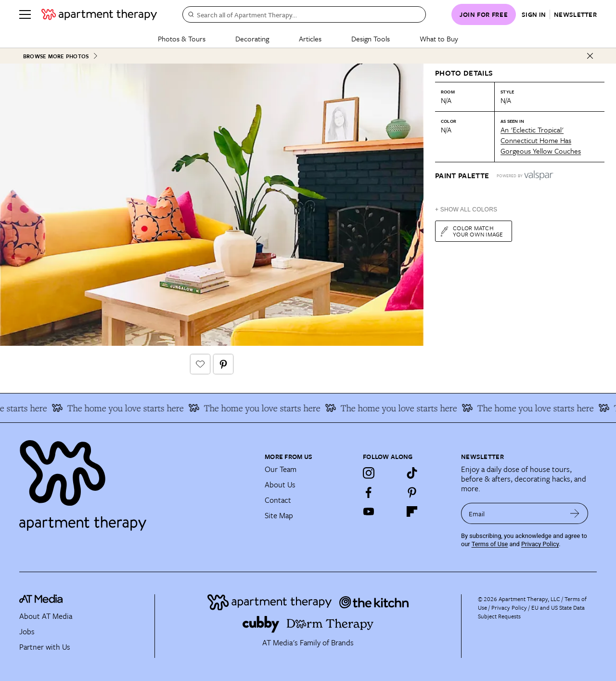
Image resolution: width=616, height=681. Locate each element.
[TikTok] (412, 473)
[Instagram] (369, 473)
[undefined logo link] (99, 14)
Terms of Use (490, 544)
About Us (280, 485)
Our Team (281, 469)
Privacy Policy (540, 544)
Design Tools (371, 39)
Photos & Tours (182, 39)
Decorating (252, 39)
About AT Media (46, 616)
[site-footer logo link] (41, 600)
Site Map (279, 515)
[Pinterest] (412, 492)
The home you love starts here (121, 408)
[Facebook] (369, 492)
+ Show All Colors (466, 210)
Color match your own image (471, 231)
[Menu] (25, 14)
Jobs (27, 631)
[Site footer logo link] (136, 481)
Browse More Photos (61, 56)
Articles (310, 39)
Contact (278, 500)
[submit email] (575, 513)
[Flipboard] (412, 511)
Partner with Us (45, 647)
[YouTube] (369, 511)
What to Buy (439, 39)
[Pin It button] (223, 364)
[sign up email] (511, 513)
